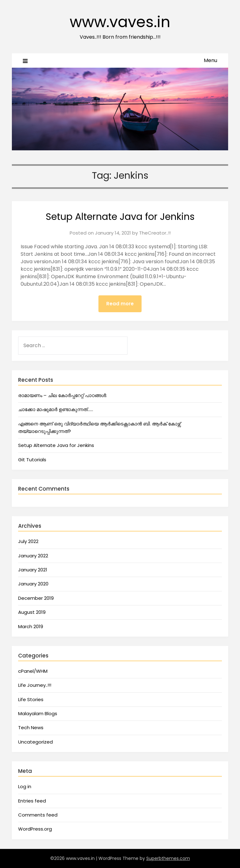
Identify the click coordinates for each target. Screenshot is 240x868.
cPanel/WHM (33, 671)
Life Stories (31, 699)
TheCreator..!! (155, 233)
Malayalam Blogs (38, 713)
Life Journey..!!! (35, 685)
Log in (25, 786)
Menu (210, 60)
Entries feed (32, 801)
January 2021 (33, 570)
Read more (120, 304)
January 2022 (33, 556)
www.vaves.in (120, 22)
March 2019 (31, 626)
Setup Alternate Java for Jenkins (120, 217)
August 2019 (32, 612)
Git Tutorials (32, 460)
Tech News (31, 727)
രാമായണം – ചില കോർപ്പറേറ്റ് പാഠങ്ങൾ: (62, 395)
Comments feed (38, 815)
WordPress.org (35, 829)
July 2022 (28, 541)
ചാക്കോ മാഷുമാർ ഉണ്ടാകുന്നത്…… (56, 409)
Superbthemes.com (168, 858)
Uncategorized (35, 742)
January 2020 (33, 584)
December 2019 (36, 598)
